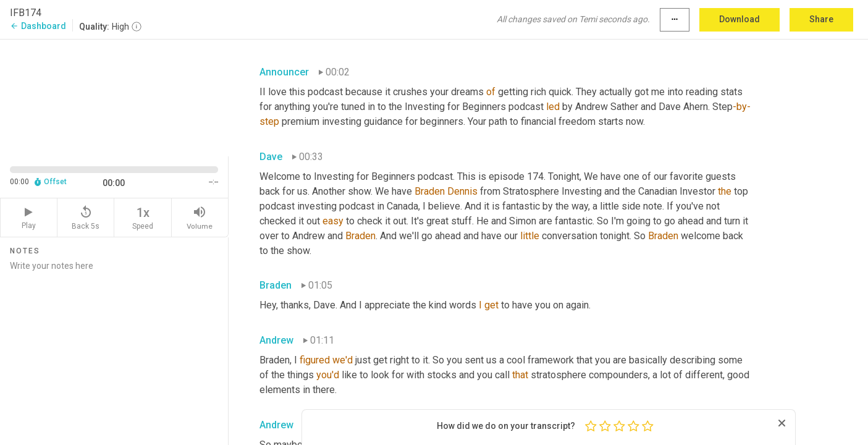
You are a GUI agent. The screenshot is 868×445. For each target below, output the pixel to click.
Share (821, 19)
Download (739, 19)
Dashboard (38, 26)
